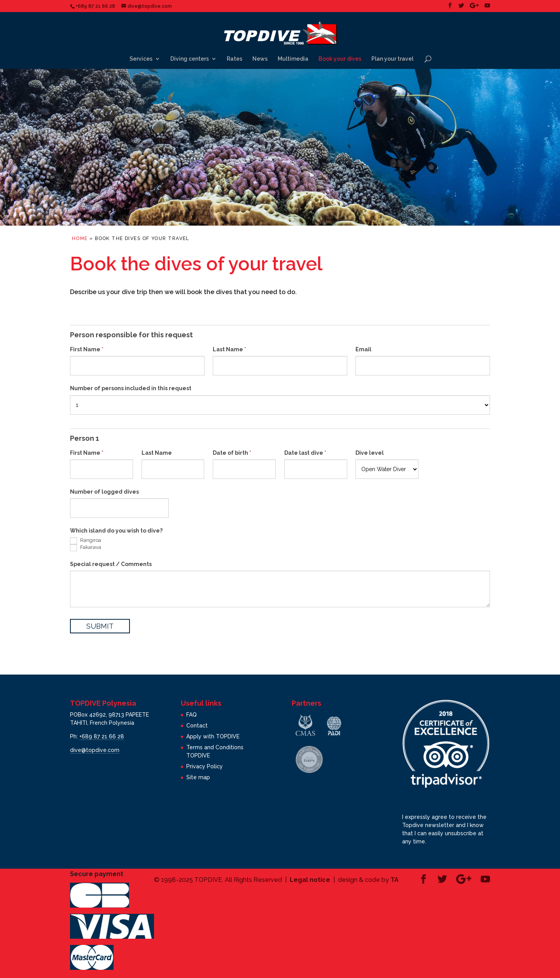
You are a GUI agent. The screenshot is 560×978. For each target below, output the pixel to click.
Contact (197, 726)
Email (363, 349)
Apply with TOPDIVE (213, 736)
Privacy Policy (205, 766)
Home (80, 238)
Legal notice (310, 880)
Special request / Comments (111, 564)
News (260, 59)
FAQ (192, 715)
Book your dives (340, 59)
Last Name (229, 349)
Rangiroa (86, 541)
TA (395, 880)
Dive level (370, 453)
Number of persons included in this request (131, 388)
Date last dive (305, 453)
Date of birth (232, 453)
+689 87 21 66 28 (102, 736)
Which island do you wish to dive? (116, 531)
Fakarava (86, 548)
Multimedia (293, 59)
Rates (234, 59)
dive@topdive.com (95, 750)
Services (141, 59)
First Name (87, 349)
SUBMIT (100, 626)
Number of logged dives (104, 492)
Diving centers (190, 59)
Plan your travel (392, 59)
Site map (198, 777)
